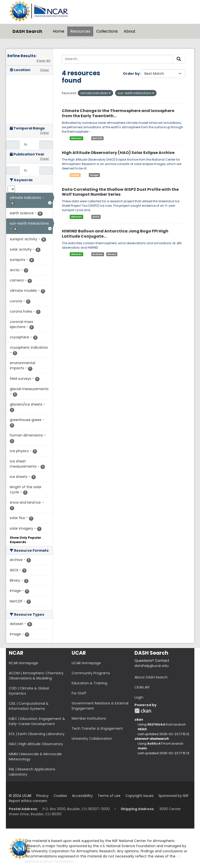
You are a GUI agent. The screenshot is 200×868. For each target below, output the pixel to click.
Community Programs (91, 673)
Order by (131, 74)
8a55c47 (155, 744)
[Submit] (179, 59)
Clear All (43, 61)
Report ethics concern (28, 801)
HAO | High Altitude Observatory (36, 744)
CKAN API (142, 687)
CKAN (143, 711)
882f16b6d (156, 724)
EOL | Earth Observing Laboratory (37, 734)
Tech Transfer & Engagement (97, 728)
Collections (107, 31)
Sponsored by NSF (174, 796)
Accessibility (82, 796)
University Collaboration (92, 739)
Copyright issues (140, 796)
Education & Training (89, 683)
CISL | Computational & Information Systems (29, 706)
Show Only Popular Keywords (26, 540)
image (75, 175)
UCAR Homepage (86, 663)
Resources (80, 31)
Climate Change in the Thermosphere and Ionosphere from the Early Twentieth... (118, 113)
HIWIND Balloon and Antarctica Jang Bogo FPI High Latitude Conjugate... (115, 234)
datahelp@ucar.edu (152, 666)
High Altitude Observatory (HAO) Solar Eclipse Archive (118, 153)
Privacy (42, 796)
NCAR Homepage (23, 663)
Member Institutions (89, 718)
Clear (45, 70)
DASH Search (27, 31)
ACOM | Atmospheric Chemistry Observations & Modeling (36, 676)
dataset (76, 138)
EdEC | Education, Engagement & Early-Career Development (37, 721)
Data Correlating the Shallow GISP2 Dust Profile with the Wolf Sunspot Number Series (120, 192)
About (130, 31)
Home (59, 31)
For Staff (79, 693)
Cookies (60, 796)
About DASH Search (151, 677)
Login (139, 697)
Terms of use (109, 796)
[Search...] (117, 59)
